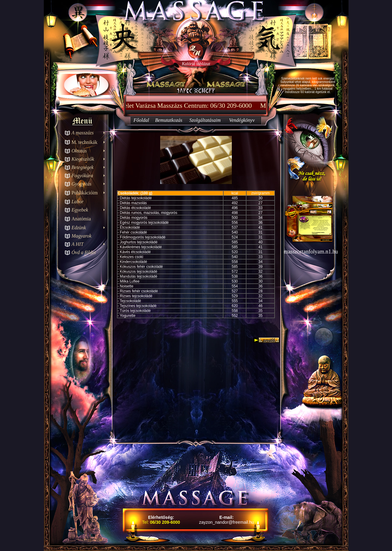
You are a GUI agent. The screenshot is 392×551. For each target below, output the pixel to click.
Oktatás (79, 151)
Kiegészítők (83, 159)
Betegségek (83, 167)
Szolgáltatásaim (205, 120)
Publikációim (85, 193)
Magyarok (82, 236)
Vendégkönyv (242, 120)
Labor (78, 202)
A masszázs (83, 133)
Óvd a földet (84, 252)
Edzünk (79, 228)
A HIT (78, 244)
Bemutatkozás (169, 120)
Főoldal (141, 120)
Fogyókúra (82, 176)
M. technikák (85, 142)
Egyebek (80, 210)
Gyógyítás (82, 184)
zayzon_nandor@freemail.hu (226, 522)
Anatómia (81, 219)
